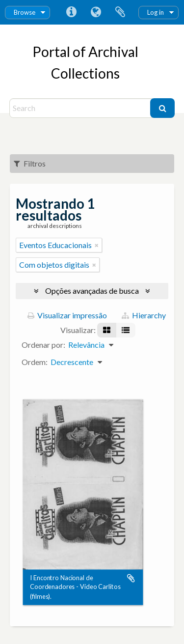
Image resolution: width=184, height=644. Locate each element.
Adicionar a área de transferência (131, 578)
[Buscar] (162, 108)
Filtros (30, 163)
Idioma (96, 12)
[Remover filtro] (97, 245)
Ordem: (35, 362)
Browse (25, 12)
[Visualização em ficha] (107, 330)
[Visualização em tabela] (126, 330)
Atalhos (71, 12)
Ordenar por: (43, 345)
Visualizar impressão (67, 315)
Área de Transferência (120, 12)
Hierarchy (144, 315)
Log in (156, 12)
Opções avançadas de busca (92, 291)
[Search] (81, 108)
